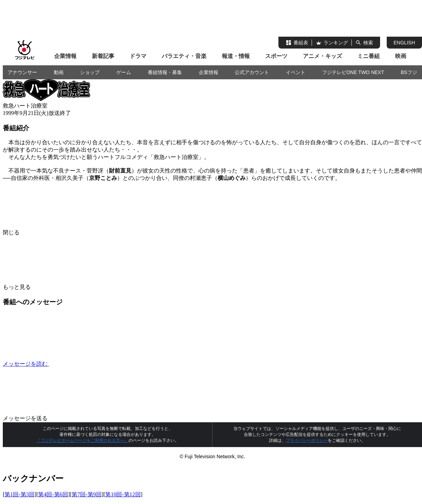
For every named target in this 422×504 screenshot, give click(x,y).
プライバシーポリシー (307, 440)
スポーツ (276, 56)
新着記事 (103, 56)
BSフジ (409, 72)
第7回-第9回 (86, 494)
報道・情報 (236, 56)
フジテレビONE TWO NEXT (353, 72)
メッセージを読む (78, 364)
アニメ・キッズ (322, 56)
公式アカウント (252, 72)
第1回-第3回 (19, 494)
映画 (401, 56)
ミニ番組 (369, 56)
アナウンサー (22, 72)
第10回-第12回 (123, 494)
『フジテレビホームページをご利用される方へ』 (82, 440)
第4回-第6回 (53, 494)
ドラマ (138, 56)
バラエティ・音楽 (184, 56)
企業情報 (65, 56)
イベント (296, 72)
